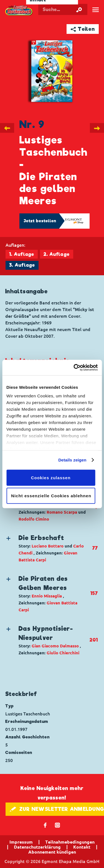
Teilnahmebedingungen (70, 842)
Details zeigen (72, 460)
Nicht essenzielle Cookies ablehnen (51, 496)
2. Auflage (57, 254)
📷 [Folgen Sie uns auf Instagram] (58, 825)
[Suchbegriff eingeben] (63, 9)
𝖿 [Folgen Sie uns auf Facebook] (45, 825)
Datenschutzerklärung (37, 847)
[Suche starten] (79, 9)
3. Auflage (22, 265)
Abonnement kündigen (52, 852)
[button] (47, 548)
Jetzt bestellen (40, 221)
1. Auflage (22, 254)
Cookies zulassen (51, 477)
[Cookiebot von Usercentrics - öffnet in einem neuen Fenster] (74, 368)
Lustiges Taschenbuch (19, 11)
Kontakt (82, 847)
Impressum (21, 842)
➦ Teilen (83, 29)
